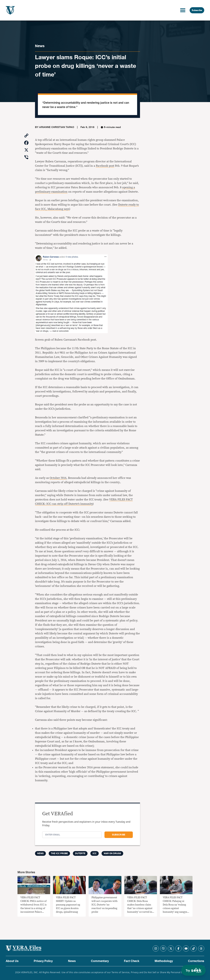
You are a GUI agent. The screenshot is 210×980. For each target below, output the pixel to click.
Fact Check (132, 961)
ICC (95, 853)
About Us (12, 961)
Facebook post (105, 166)
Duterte (80, 853)
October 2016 (58, 478)
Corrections (196, 961)
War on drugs (112, 853)
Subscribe (197, 10)
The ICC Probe (59, 853)
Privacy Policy (43, 961)
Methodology (164, 961)
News (40, 46)
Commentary (100, 961)
